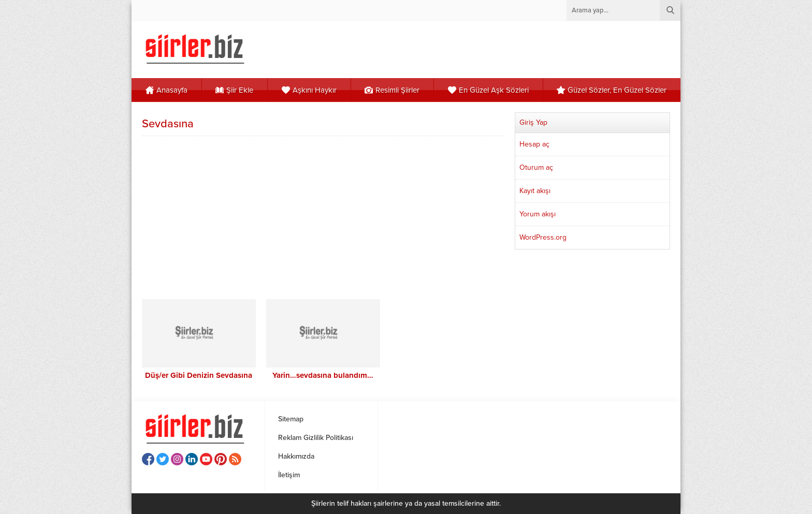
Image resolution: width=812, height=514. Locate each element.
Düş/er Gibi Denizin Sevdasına (199, 375)
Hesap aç (534, 144)
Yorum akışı (538, 214)
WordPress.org (543, 237)
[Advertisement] (323, 216)
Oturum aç (536, 167)
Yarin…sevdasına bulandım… (323, 375)
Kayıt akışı (535, 191)
